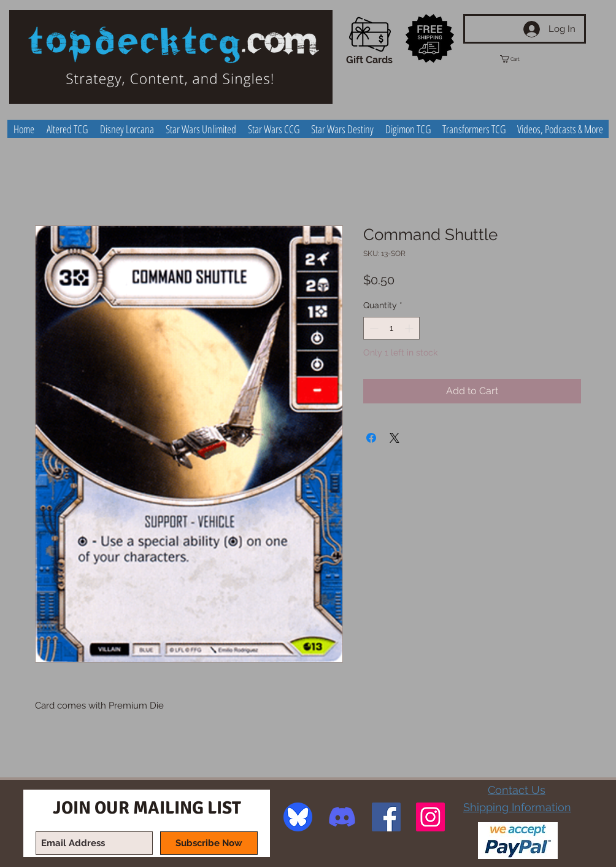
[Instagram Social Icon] (430, 817)
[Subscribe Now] (209, 843)
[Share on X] (395, 438)
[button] (521, 59)
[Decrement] (373, 328)
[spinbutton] (391, 328)
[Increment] (410, 328)
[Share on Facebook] (371, 438)
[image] (298, 817)
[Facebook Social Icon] (386, 817)
